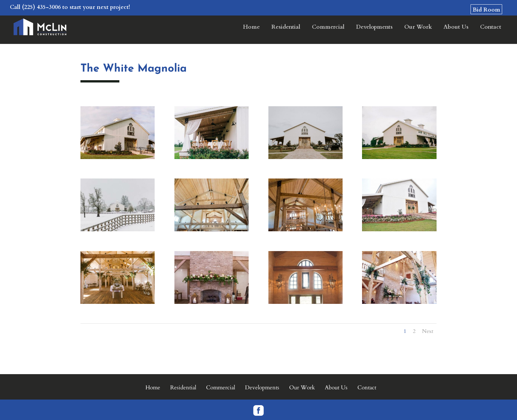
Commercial (328, 28)
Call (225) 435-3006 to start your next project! (70, 7)
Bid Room (486, 10)
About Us (456, 28)
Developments (374, 28)
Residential (286, 28)
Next (428, 331)
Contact (491, 28)
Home (251, 28)
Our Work (418, 28)
